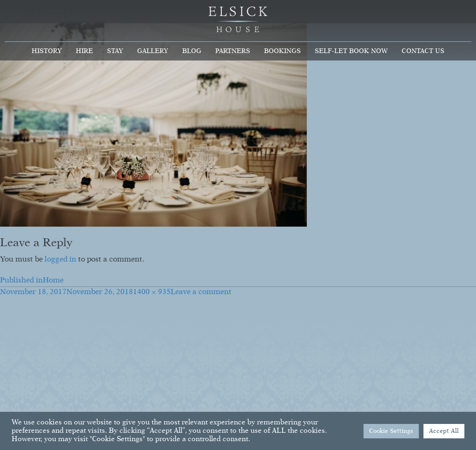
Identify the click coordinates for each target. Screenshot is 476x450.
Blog (192, 51)
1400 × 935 (152, 292)
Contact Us (423, 51)
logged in (60, 260)
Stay (115, 51)
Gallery (153, 51)
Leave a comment (201, 292)
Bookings (282, 51)
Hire (84, 51)
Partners (233, 51)
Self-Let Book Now (351, 51)
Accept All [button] (444, 431)
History (47, 51)
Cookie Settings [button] (391, 431)
